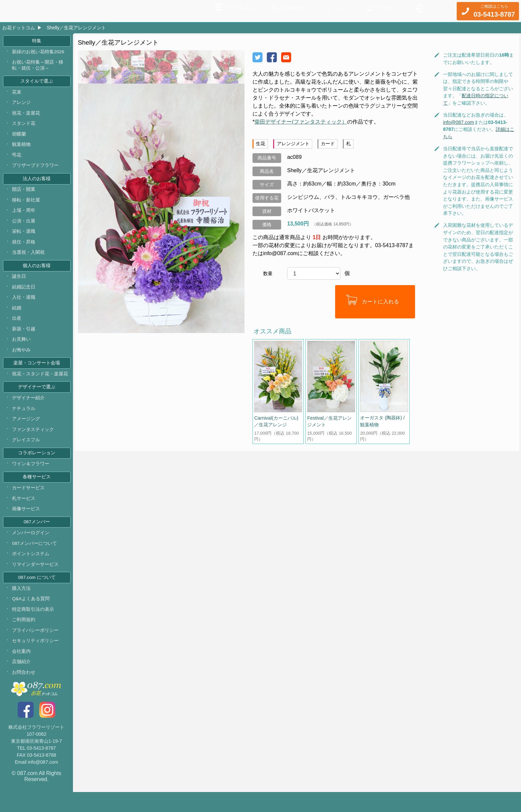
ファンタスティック (33, 442)
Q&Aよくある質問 (31, 616)
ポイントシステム (31, 570)
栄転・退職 (24, 238)
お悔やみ (22, 360)
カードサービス (29, 502)
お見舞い (22, 349)
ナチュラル (24, 420)
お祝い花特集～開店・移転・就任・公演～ (38, 67)
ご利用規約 (24, 638)
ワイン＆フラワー (31, 477)
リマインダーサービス (36, 581)
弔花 (17, 159)
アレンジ (22, 106)
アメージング (26, 431)
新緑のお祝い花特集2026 (38, 53)
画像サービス (26, 524)
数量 (268, 273)
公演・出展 (24, 227)
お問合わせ (24, 692)
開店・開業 (24, 195)
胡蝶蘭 (19, 138)
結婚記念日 (24, 295)
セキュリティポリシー (36, 659)
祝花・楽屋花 (26, 116)
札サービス (24, 513)
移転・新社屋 (26, 206)
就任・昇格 (24, 249)
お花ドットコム (19, 28)
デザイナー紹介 (29, 409)
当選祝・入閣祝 (29, 259)
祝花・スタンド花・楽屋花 (40, 385)
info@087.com (459, 122)
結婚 (17, 317)
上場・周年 (24, 216)
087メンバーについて (35, 559)
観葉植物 (22, 149)
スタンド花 (24, 127)
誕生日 (19, 284)
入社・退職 (24, 306)
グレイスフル (26, 453)
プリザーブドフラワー (36, 170)
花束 (17, 95)
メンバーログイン (31, 549)
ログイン (431, 10)
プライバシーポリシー (36, 649)
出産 (17, 327)
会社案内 (22, 670)
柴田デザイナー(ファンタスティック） (301, 122)
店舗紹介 (22, 681)
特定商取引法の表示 (33, 627)
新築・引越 (24, 338)
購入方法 (22, 606)
